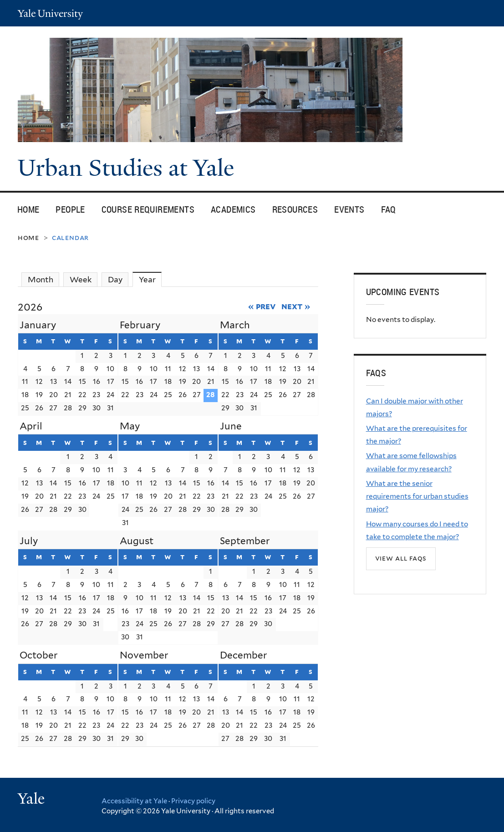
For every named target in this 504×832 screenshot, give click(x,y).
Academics (233, 209)
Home (28, 209)
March (235, 325)
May (130, 426)
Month (41, 280)
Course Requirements (148, 209)
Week (81, 280)
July (29, 541)
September (245, 541)
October (39, 655)
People (70, 209)
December (244, 655)
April (31, 426)
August (137, 541)
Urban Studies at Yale (129, 168)
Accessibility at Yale (134, 801)
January (38, 325)
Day (115, 280)
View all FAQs (401, 558)
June (231, 426)
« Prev (262, 306)
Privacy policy (193, 801)
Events (349, 209)
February (140, 325)
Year (150, 279)
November (144, 655)
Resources (295, 209)
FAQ (389, 209)
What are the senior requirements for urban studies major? (417, 496)
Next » (296, 306)
